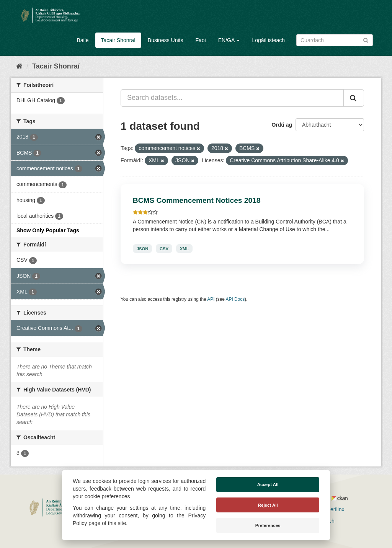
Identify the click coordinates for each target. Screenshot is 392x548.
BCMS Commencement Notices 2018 (197, 200)
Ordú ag (282, 125)
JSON (142, 248)
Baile (82, 40)
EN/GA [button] (229, 40)
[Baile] (19, 66)
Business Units (166, 40)
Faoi (200, 40)
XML (185, 248)
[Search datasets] (335, 40)
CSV (164, 248)
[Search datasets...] (232, 98)
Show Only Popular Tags (48, 230)
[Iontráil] (366, 40)
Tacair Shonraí (118, 40)
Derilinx (332, 509)
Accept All (268, 484)
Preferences (268, 525)
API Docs (235, 299)
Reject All (268, 505)
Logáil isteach (268, 40)
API (211, 299)
